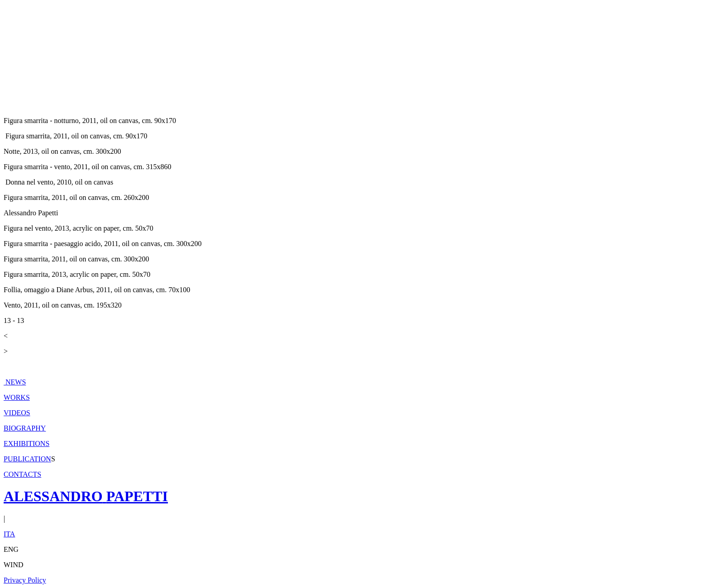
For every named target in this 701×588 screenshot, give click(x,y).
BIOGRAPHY (25, 428)
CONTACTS (22, 474)
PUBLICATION (27, 459)
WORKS (17, 397)
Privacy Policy (25, 580)
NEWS (15, 382)
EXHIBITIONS (26, 443)
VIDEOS (17, 413)
